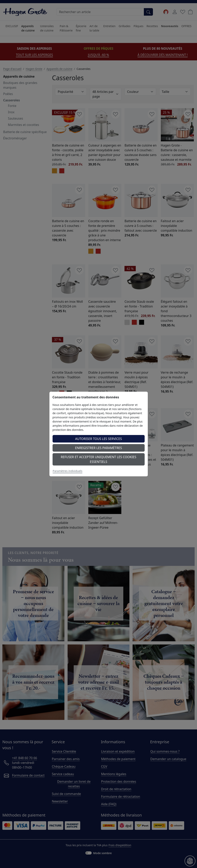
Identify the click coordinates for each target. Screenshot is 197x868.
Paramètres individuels (68, 471)
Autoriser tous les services (98, 439)
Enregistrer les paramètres (98, 448)
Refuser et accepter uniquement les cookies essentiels (99, 459)
